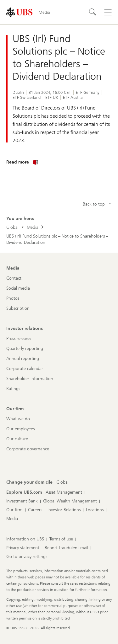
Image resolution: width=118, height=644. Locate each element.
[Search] (93, 12)
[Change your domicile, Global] (62, 482)
